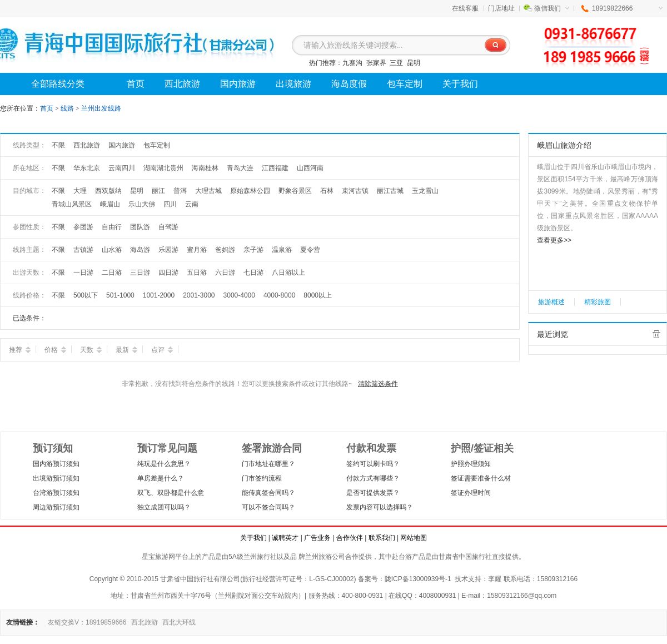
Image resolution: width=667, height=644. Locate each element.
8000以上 (318, 295)
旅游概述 (551, 302)
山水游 (112, 250)
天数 (91, 350)
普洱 (180, 191)
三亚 (396, 63)
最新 (126, 350)
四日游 (168, 273)
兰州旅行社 (260, 557)
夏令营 (310, 250)
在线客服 (465, 8)
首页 (47, 108)
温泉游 (282, 250)
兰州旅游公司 (325, 557)
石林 (327, 191)
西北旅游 (87, 145)
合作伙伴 (350, 538)
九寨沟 (352, 63)
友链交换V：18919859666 (87, 622)
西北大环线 (179, 622)
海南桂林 (205, 168)
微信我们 (552, 8)
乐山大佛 (142, 204)
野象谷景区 (295, 191)
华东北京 (87, 168)
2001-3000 (199, 295)
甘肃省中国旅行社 (465, 557)
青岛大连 (240, 168)
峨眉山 (110, 204)
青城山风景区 (72, 204)
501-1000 (120, 295)
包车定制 (157, 145)
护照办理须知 (471, 464)
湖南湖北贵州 (163, 168)
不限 (58, 145)
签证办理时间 (471, 493)
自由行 (112, 227)
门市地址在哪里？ (268, 464)
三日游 (140, 273)
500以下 (86, 295)
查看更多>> (554, 240)
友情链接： (23, 622)
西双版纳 (108, 191)
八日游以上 (288, 273)
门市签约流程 (262, 478)
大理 (80, 191)
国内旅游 (122, 145)
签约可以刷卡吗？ (373, 464)
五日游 (197, 273)
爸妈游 (225, 250)
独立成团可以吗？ (164, 507)
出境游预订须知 (56, 478)
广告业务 (317, 538)
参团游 (83, 227)
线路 (68, 108)
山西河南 (310, 168)
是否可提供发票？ (373, 493)
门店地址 (501, 8)
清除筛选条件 (378, 384)
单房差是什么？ (161, 478)
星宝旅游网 (158, 557)
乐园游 (168, 250)
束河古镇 (355, 191)
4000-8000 (279, 295)
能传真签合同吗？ (268, 493)
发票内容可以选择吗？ (380, 507)
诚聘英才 (285, 538)
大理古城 (208, 191)
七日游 (253, 273)
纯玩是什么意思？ (164, 464)
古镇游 (83, 250)
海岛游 (140, 250)
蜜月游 (197, 250)
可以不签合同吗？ (268, 507)
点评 (162, 350)
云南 (192, 204)
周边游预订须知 (56, 507)
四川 (170, 204)
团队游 (140, 227)
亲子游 (253, 250)
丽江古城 (390, 191)
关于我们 (253, 538)
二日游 (112, 273)
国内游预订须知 (56, 464)
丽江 (158, 191)
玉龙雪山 (425, 191)
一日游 (83, 273)
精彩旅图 (598, 302)
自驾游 (168, 227)
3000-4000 (239, 295)
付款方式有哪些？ (373, 478)
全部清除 (656, 334)
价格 (55, 350)
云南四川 (122, 168)
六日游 (225, 273)
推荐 (20, 350)
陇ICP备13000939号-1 (418, 579)
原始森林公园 (250, 191)
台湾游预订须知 (56, 493)
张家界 (376, 63)
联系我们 (382, 538)
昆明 (414, 63)
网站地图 (414, 538)
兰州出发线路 (101, 108)
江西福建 (275, 168)
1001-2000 (159, 295)
